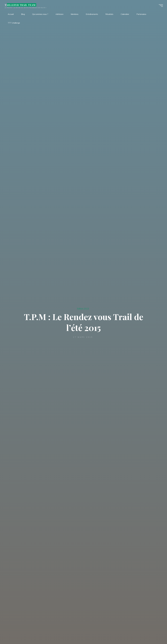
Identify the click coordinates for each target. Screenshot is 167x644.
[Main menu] (160, 6)
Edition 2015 (83, 308)
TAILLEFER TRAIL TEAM (21, 5)
